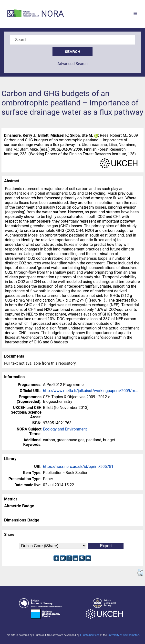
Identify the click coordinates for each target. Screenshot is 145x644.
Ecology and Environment (65, 429)
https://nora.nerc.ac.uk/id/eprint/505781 (78, 467)
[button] (140, 572)
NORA (52, 14)
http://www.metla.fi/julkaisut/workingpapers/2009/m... (91, 391)
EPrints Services (90, 635)
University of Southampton (123, 635)
